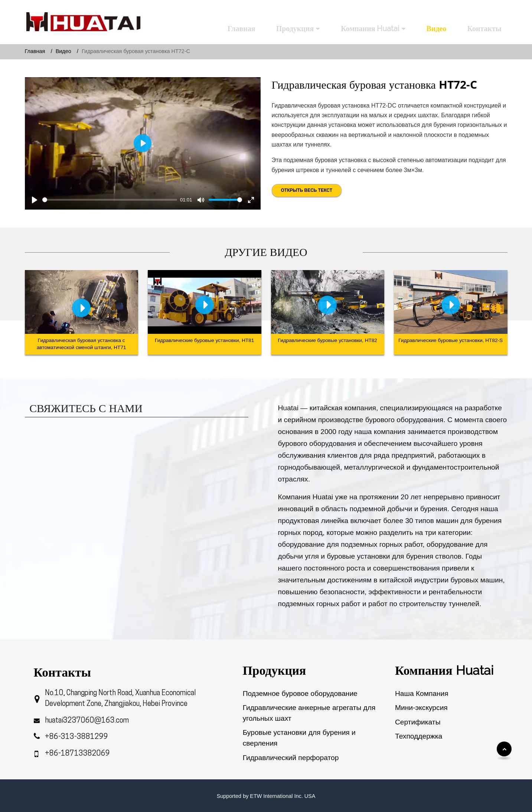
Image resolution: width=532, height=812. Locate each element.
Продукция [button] (295, 29)
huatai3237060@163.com (87, 721)
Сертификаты (418, 722)
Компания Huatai (444, 670)
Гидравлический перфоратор (291, 758)
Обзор (406, 750)
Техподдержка (419, 736)
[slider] (110, 200)
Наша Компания (422, 693)
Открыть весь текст (307, 190)
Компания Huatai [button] (370, 29)
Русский (488, 10)
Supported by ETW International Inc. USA (266, 796)
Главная (241, 29)
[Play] (35, 200)
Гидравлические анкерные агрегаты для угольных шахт (309, 713)
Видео (437, 29)
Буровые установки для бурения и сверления (299, 738)
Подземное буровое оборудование (300, 693)
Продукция (275, 670)
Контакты (484, 29)
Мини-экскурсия (421, 708)
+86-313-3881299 (76, 737)
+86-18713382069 (77, 754)
